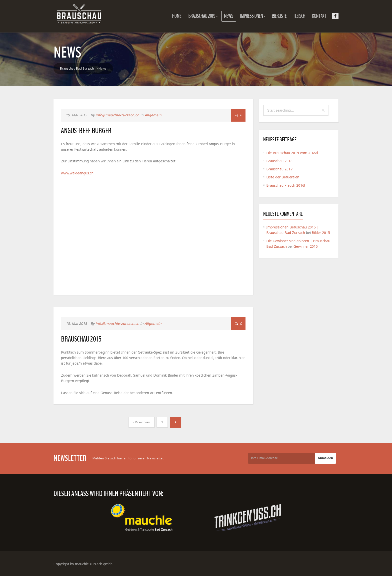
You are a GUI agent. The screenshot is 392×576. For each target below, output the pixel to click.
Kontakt (319, 16)
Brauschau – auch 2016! (286, 185)
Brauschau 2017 (279, 169)
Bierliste (279, 16)
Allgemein (153, 115)
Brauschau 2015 (81, 339)
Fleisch (299, 16)
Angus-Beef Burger (86, 131)
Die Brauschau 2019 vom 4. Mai (292, 153)
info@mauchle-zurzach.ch (117, 115)
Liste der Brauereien (283, 177)
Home (177, 16)
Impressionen (253, 16)
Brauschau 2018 (279, 161)
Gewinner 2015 (306, 246)
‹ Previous (141, 422)
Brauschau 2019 (203, 16)
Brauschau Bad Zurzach (77, 68)
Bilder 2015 (321, 233)
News (229, 16)
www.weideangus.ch (77, 173)
